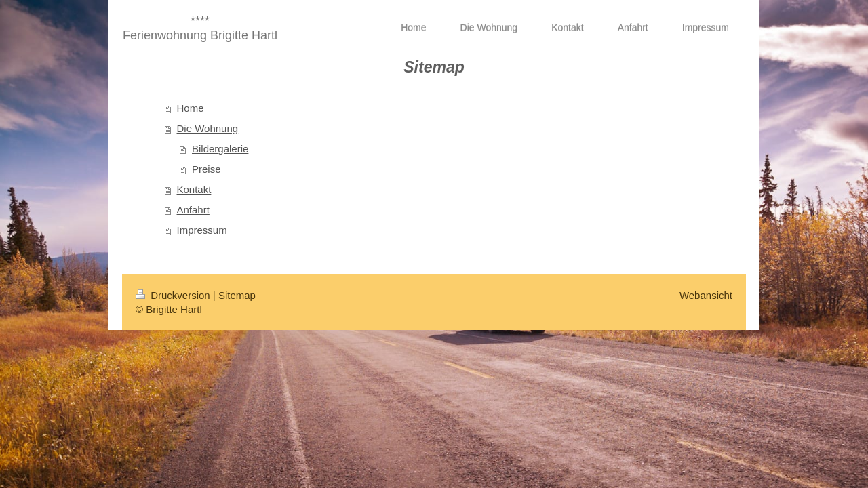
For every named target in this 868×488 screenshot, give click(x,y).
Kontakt (194, 189)
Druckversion (174, 295)
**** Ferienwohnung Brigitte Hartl (200, 28)
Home (191, 108)
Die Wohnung (208, 128)
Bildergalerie (220, 149)
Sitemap (237, 295)
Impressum (202, 230)
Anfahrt (193, 210)
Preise (206, 169)
